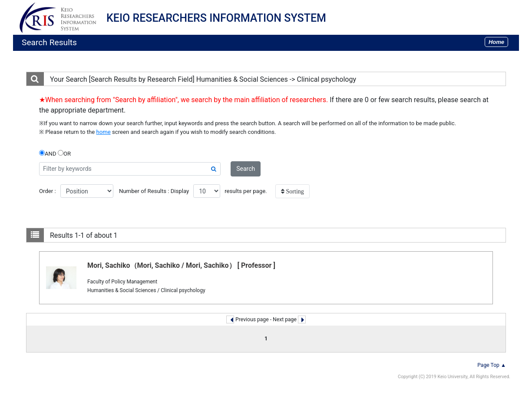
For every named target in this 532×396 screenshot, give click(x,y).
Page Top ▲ (492, 365)
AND (48, 153)
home (104, 132)
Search (246, 169)
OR (64, 153)
